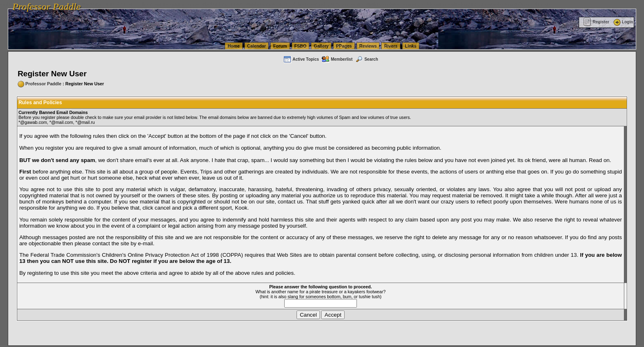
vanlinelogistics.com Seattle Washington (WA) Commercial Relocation (378, 4)
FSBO (301, 46)
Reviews (368, 46)
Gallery (321, 46)
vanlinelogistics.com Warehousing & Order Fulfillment (499, 4)
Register (596, 22)
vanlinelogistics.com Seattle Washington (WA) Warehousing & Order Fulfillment (232, 4)
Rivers (391, 46)
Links (411, 46)
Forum (280, 46)
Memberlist (337, 59)
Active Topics (301, 59)
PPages (344, 46)
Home (234, 46)
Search (366, 59)
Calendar (257, 46)
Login (623, 22)
